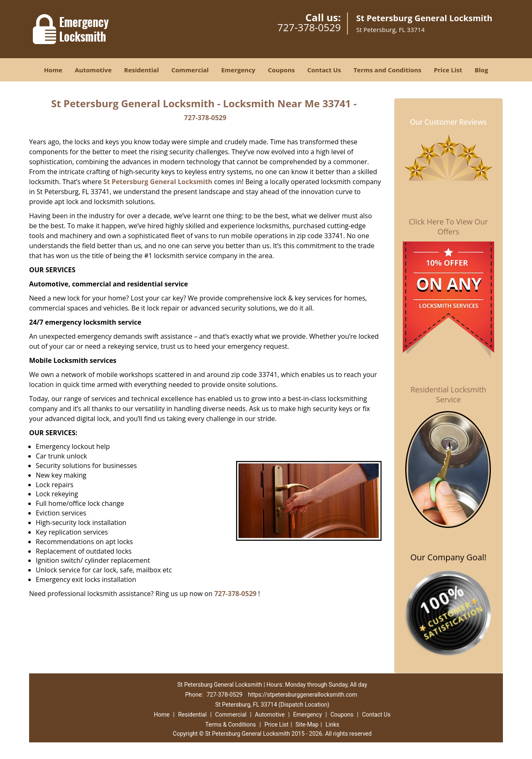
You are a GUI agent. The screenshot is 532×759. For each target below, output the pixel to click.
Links (332, 724)
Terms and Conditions (387, 70)
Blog (481, 70)
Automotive (93, 70)
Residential (142, 70)
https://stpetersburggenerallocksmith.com (303, 695)
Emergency (238, 70)
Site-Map (307, 724)
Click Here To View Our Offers (448, 227)
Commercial (190, 70)
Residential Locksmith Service (448, 394)
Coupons (281, 70)
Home (53, 70)
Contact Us (324, 70)
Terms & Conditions (231, 724)
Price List (448, 70)
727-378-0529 (309, 27)
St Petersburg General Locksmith (158, 182)
